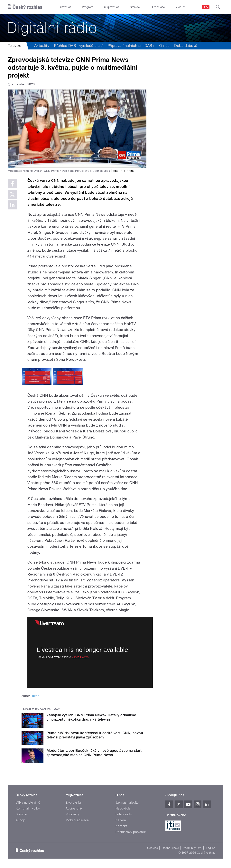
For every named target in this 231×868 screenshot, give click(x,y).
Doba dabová (186, 46)
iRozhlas (66, 7)
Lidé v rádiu (124, 814)
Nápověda (123, 808)
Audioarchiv (74, 808)
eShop (20, 820)
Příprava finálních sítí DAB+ (131, 46)
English (211, 848)
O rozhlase (158, 7)
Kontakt (121, 826)
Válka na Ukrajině (28, 803)
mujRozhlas (112, 7)
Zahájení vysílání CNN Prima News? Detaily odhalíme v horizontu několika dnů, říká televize (91, 717)
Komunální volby (28, 808)
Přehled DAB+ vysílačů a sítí (78, 46)
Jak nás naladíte (127, 803)
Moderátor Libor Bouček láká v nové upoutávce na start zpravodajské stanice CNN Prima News (94, 753)
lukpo (35, 696)
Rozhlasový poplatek (131, 832)
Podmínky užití (192, 848)
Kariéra (121, 820)
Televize (15, 46)
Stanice (135, 7)
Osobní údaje (170, 848)
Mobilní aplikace (77, 820)
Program (88, 7)
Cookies (152, 848)
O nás (164, 46)
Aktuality (42, 46)
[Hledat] (218, 7)
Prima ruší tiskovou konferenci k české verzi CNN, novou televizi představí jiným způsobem (95, 735)
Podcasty (72, 814)
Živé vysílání (74, 803)
